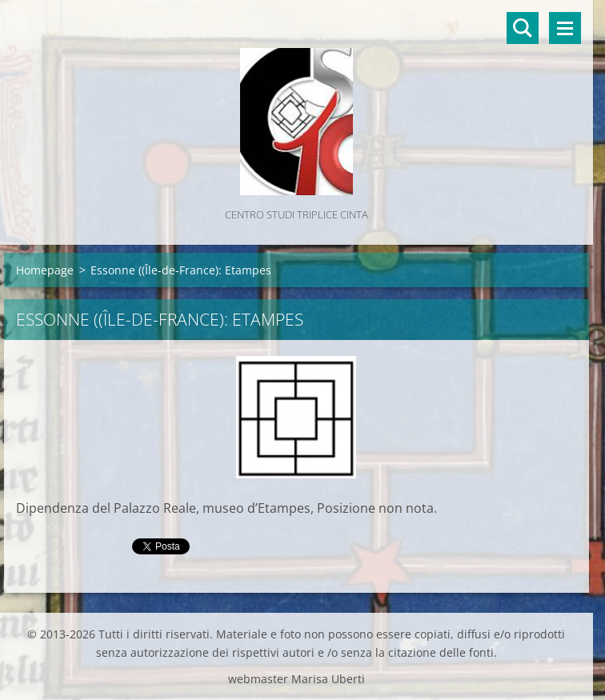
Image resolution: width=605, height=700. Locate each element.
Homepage (45, 270)
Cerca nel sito (523, 28)
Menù (565, 28)
